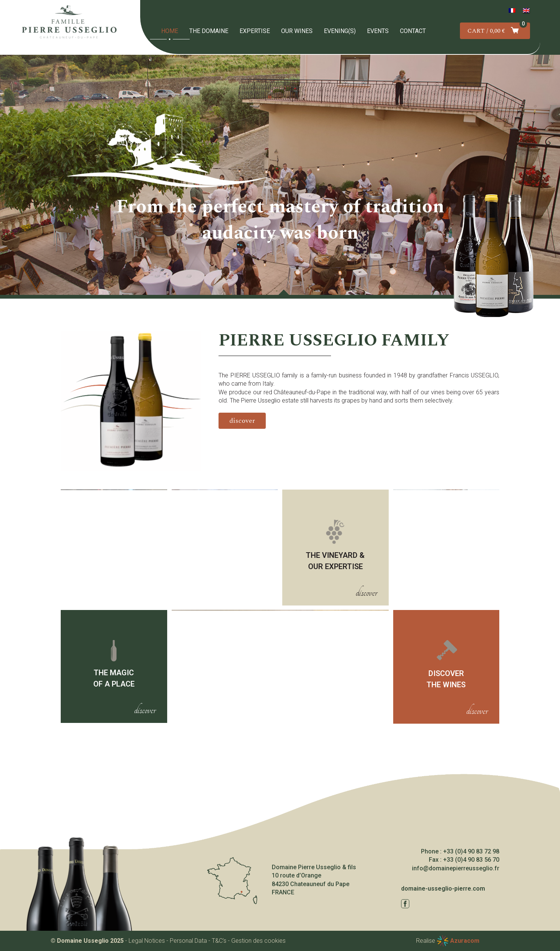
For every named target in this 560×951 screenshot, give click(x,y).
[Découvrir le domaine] (242, 421)
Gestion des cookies (258, 941)
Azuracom (465, 941)
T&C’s (219, 941)
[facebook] (405, 904)
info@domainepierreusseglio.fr (456, 868)
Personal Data (188, 941)
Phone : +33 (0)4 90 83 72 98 (460, 851)
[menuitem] (512, 11)
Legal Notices (147, 941)
